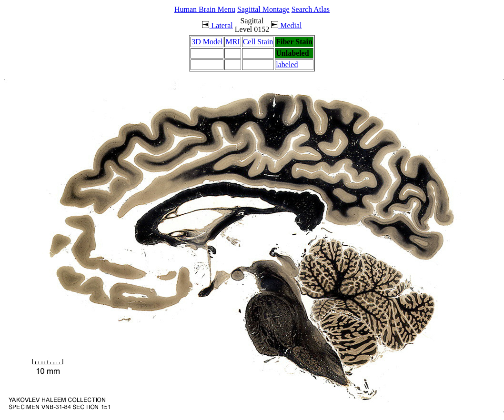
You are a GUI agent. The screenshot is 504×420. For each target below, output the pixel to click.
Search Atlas (311, 9)
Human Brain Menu (205, 9)
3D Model (207, 42)
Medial (286, 25)
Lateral (217, 25)
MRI (232, 42)
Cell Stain (258, 42)
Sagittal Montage (263, 9)
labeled (287, 65)
